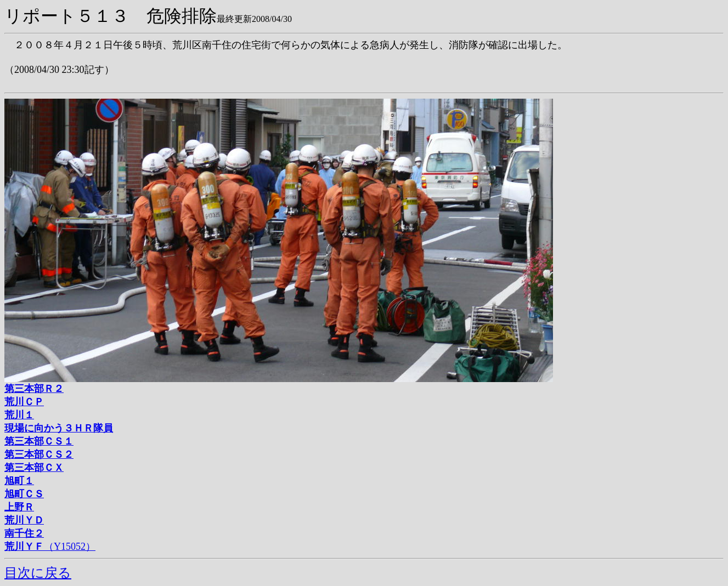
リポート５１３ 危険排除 (111, 16)
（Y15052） (50, 547)
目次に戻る (38, 573)
